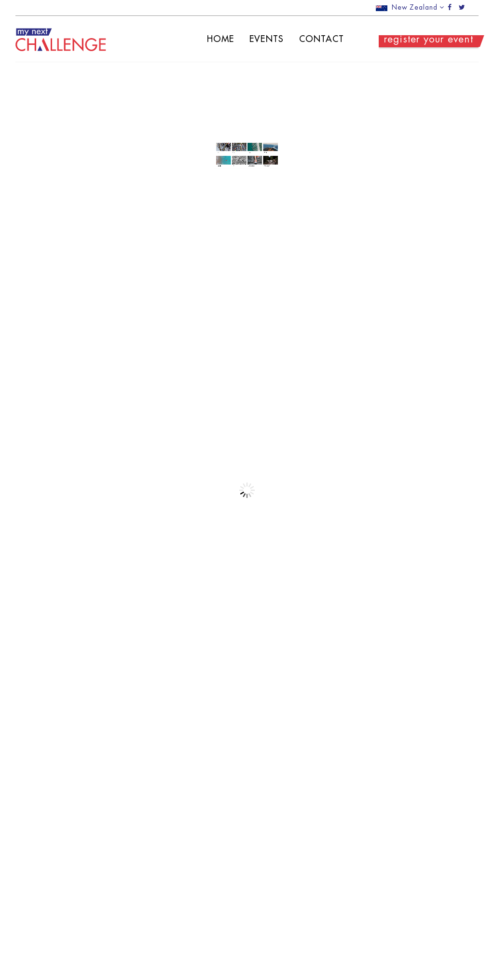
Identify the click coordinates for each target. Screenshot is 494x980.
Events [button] (258, 39)
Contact (313, 39)
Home (211, 39)
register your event (420, 40)
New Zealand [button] (410, 7)
